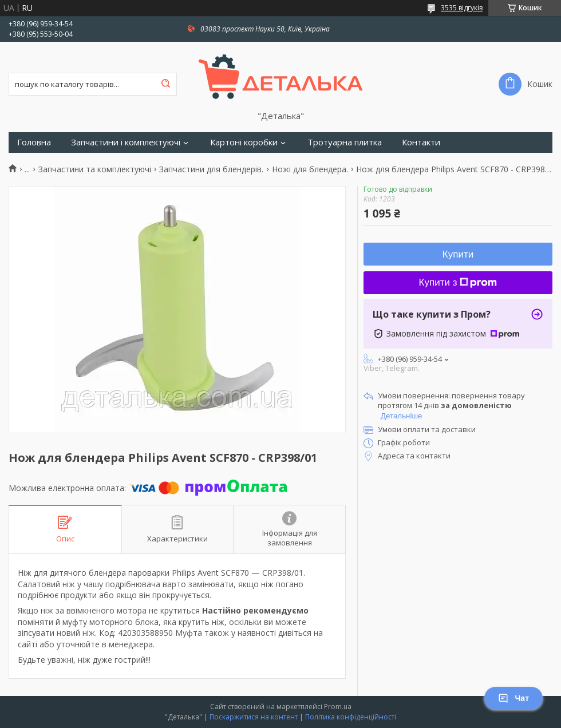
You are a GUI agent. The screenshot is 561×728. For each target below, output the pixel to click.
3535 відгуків (462, 8)
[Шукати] (165, 84)
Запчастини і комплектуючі (126, 142)
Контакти (421, 142)
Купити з (458, 282)
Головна (34, 142)
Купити (458, 254)
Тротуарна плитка (345, 142)
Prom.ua (338, 707)
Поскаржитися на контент (254, 717)
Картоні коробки (244, 142)
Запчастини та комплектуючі (95, 169)
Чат (513, 698)
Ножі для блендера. (310, 169)
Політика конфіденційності (351, 717)
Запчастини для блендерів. (211, 169)
